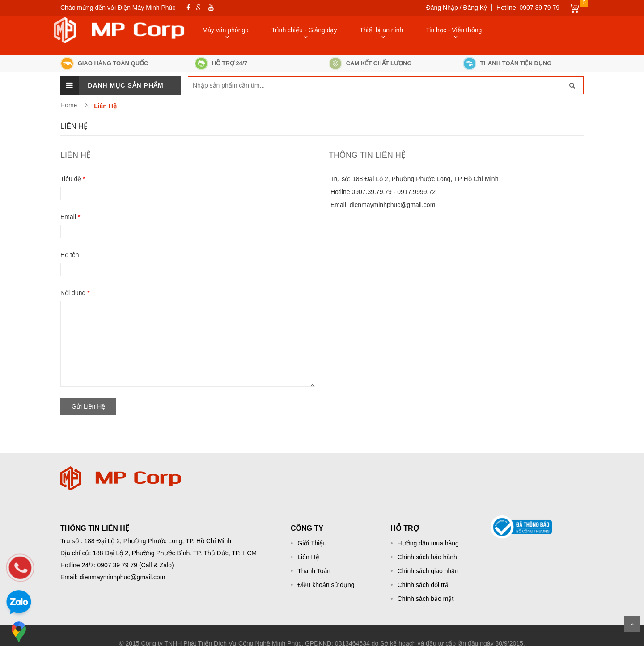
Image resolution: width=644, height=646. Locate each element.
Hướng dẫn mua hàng (428, 543)
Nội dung (75, 293)
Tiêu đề (73, 179)
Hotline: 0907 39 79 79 (528, 8)
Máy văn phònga (226, 30)
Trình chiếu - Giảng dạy (304, 30)
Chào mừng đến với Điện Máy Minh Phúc (118, 8)
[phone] (20, 568)
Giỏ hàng (574, 8)
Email (70, 217)
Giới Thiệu (312, 543)
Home (69, 105)
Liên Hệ (308, 557)
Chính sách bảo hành (427, 557)
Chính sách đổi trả (423, 585)
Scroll (632, 624)
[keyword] (232, 85)
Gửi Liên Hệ (88, 406)
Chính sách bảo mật (426, 599)
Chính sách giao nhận (428, 571)
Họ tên (70, 255)
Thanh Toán (314, 571)
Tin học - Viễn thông (454, 30)
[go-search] (572, 85)
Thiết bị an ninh (381, 30)
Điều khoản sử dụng (326, 585)
